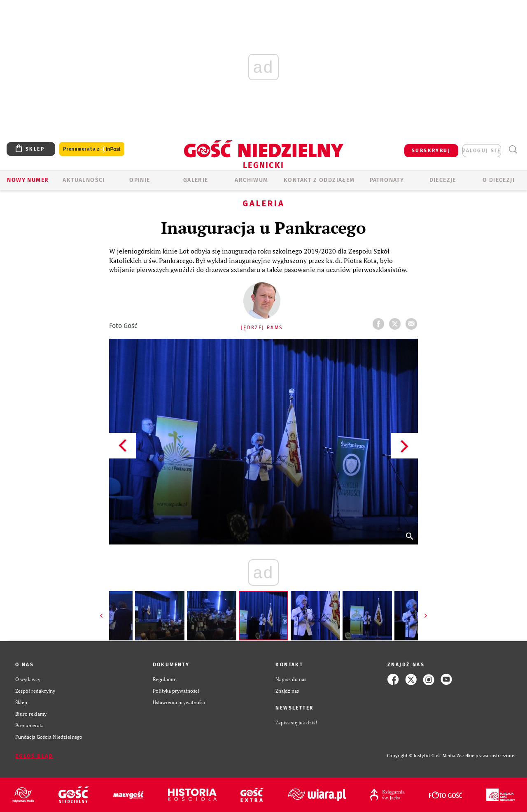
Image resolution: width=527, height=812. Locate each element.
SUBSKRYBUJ (431, 151)
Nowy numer (28, 180)
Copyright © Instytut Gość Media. (422, 756)
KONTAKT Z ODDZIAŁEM (319, 180)
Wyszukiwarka (513, 150)
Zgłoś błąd (34, 756)
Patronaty (387, 180)
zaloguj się (482, 151)
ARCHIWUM (251, 180)
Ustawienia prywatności (179, 702)
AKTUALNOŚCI (84, 180)
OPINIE (140, 180)
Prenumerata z (92, 149)
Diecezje (443, 180)
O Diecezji (499, 180)
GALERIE (196, 180)
